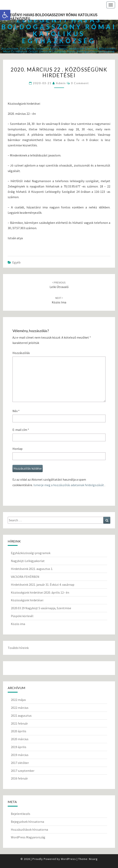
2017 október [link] (20, 763)
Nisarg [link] (93, 859)
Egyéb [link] (16, 262)
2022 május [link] (18, 700)
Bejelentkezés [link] (21, 814)
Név (16, 411)
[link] (5, 15)
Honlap (17, 449)
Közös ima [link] (18, 624)
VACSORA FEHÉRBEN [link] (25, 577)
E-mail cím (21, 430)
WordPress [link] (68, 859)
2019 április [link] (19, 747)
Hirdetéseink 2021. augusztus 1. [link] (32, 569)
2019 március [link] (20, 755)
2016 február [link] (19, 778)
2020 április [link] (19, 731)
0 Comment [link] (80, 83)
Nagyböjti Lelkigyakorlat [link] (28, 561)
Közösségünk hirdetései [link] (27, 600)
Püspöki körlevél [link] (22, 616)
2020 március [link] (20, 739)
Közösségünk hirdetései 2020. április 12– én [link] (40, 592)
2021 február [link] (19, 723)
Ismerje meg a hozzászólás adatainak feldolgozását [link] (69, 485)
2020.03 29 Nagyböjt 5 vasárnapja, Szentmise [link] (41, 608)
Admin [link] (61, 83)
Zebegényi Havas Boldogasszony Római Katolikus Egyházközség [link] (50, 16)
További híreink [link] (18, 648)
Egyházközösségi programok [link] (31, 553)
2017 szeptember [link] (23, 771)
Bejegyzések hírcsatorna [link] (27, 822)
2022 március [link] (20, 708)
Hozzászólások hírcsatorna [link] (29, 829)
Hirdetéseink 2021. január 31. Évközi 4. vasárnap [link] (43, 585)
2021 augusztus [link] (21, 715)
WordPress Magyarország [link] (28, 837)
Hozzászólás (21, 353)
